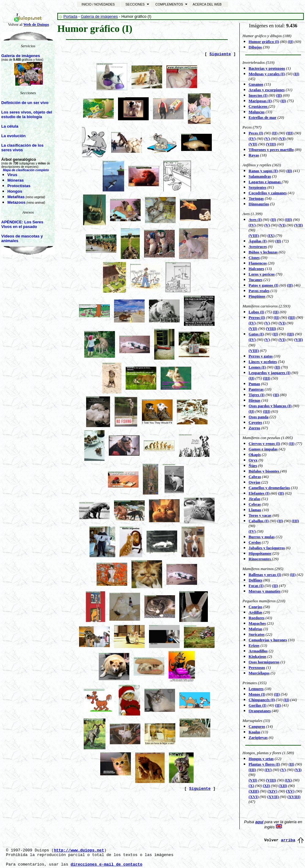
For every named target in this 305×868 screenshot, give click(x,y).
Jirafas (254, 499)
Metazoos (16, 202)
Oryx (253, 460)
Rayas (254, 155)
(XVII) (273, 797)
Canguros (257, 726)
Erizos (254, 645)
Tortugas (256, 198)
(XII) (283, 786)
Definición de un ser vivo (25, 103)
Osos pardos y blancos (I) (270, 406)
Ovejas (254, 482)
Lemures (256, 689)
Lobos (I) (256, 312)
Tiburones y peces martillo (271, 150)
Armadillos (258, 651)
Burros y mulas (262, 537)
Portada (71, 16)
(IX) (271, 235)
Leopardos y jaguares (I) (270, 373)
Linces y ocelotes (263, 362)
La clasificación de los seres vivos (22, 148)
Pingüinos (257, 296)
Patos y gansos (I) (263, 285)
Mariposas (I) (260, 101)
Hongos (15, 191)
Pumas (254, 384)
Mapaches (257, 623)
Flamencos (258, 263)
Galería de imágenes (21, 56)
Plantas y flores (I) (264, 764)
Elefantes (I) (259, 493)
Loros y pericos (262, 274)
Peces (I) (256, 133)
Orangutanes (260, 711)
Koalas (254, 732)
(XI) (266, 786)
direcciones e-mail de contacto (106, 864)
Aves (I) (255, 220)
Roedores (257, 618)
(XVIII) (294, 797)
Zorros (254, 428)
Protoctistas (19, 186)
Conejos (255, 607)
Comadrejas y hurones (268, 640)
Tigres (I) (257, 395)
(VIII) (271, 144)
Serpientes (257, 187)
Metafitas (16, 197)
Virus (12, 175)
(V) (267, 339)
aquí (259, 822)
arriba (288, 840)
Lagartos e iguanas (265, 182)
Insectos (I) (258, 95)
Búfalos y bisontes (264, 471)
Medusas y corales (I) (267, 74)
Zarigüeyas (258, 737)
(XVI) (254, 797)
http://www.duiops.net (79, 850)
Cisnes (254, 258)
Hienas (254, 400)
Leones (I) (257, 367)
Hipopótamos (260, 553)
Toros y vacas (260, 515)
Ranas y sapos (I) (263, 171)
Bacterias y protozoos (267, 68)
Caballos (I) (259, 521)
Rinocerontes (260, 559)
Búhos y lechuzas (263, 252)
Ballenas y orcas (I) (265, 575)
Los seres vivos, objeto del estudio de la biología (27, 114)
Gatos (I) (256, 334)
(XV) (290, 791)
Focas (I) (256, 586)
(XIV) (272, 791)
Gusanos (256, 84)
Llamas (255, 510)
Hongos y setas (261, 759)
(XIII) (254, 791)
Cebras (255, 504)
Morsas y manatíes (265, 591)
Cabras (255, 477)
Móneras (15, 180)
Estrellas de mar (263, 117)
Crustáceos (259, 106)
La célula (10, 126)
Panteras (256, 389)
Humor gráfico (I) (264, 42)
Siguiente (220, 54)
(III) (267, 378)
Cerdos (255, 542)
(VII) (253, 144)
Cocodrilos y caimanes (268, 193)
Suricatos (257, 634)
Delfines (255, 580)
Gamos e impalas (263, 449)
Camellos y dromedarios (269, 488)
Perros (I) (257, 317)
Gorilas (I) (257, 705)
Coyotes (255, 422)
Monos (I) (257, 694)
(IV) (252, 339)
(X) (251, 786)
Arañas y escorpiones (267, 90)
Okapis (255, 455)
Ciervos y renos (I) (264, 444)
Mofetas (255, 629)
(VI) (282, 225)
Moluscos (257, 112)
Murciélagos (259, 673)
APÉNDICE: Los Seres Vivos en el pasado (22, 224)
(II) (296, 74)
